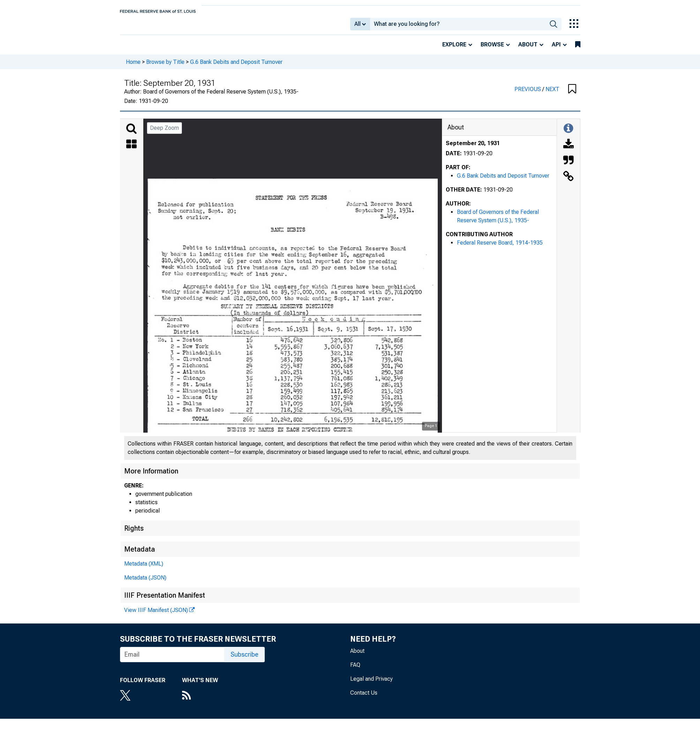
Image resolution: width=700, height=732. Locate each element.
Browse (492, 49)
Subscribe (244, 659)
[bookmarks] (578, 50)
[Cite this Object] (569, 166)
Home (133, 66)
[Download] (569, 150)
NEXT (552, 94)
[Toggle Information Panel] (568, 134)
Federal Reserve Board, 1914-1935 (500, 248)
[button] (572, 94)
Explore (454, 49)
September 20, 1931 (473, 148)
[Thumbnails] (131, 150)
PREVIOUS (528, 94)
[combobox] (458, 27)
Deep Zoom (164, 133)
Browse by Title (165, 66)
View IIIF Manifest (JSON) (156, 615)
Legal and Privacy (371, 684)
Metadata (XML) (144, 569)
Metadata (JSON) (145, 582)
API (556, 49)
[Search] (131, 134)
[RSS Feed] (200, 701)
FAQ (355, 670)
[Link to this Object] (569, 182)
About (528, 49)
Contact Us (364, 698)
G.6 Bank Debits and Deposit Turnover (236, 66)
